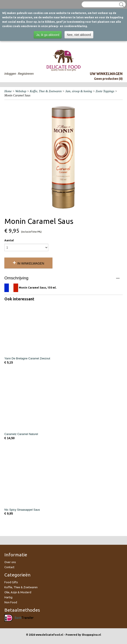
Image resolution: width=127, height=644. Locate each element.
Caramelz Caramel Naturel (21, 434)
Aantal (9, 240)
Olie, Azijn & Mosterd (18, 592)
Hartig (8, 597)
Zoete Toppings (105, 91)
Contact (9, 567)
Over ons (10, 562)
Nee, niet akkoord (79, 35)
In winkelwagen (31, 263)
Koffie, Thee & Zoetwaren (46, 91)
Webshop (21, 91)
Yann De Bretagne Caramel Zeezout (27, 358)
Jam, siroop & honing (79, 91)
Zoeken (121, 5)
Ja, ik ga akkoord (48, 35)
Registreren (26, 74)
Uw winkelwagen (106, 74)
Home (8, 91)
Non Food (11, 602)
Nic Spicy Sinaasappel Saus (22, 510)
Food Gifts (11, 582)
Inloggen (10, 74)
